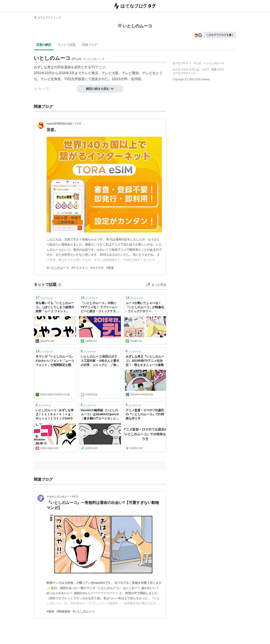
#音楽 (110, 268)
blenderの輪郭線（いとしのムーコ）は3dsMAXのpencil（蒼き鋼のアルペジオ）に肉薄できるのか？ (100, 415)
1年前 (78, 124)
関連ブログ (90, 45)
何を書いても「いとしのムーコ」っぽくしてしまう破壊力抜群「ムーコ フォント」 (55, 307)
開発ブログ (218, 70)
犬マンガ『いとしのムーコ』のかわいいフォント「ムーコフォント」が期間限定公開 (55, 361)
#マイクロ (97, 268)
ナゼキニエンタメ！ (58, 497)
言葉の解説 (44, 45)
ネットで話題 (67, 45)
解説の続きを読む (100, 89)
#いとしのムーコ (58, 268)
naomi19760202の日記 (59, 124)
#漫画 (50, 611)
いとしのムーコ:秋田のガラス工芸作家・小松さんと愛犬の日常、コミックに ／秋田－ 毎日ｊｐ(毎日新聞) (100, 361)
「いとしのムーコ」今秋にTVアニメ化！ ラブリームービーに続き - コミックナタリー (100, 307)
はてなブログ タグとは (186, 70)
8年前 (75, 497)
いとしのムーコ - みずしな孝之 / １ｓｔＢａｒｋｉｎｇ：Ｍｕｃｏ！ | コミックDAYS (55, 414)
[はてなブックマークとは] (59, 285)
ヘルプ (205, 70)
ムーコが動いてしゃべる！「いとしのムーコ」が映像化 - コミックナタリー (145, 307)
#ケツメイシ (80, 268)
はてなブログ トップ (47, 17)
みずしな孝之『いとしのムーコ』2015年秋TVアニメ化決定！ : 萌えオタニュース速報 (145, 361)
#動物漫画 (63, 611)
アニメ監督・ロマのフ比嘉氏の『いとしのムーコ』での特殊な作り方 (145, 414)
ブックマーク (44, 298)
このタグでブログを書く (220, 35)
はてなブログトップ (184, 73)
